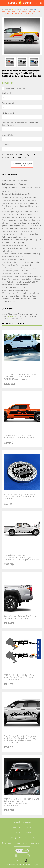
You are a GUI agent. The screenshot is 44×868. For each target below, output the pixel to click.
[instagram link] (28, 856)
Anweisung (22, 843)
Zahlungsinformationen (22, 827)
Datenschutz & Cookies (22, 833)
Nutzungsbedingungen (18, 838)
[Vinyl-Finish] (22, 139)
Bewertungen (8, 843)
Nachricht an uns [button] (39, 649)
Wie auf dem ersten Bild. (14, 88)
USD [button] (19, 851)
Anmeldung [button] (13, 316)
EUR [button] (25, 851)
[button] (10, 62)
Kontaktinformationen (22, 822)
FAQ (33, 838)
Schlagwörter (36, 843)
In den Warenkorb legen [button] (22, 165)
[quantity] (22, 149)
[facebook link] (16, 856)
